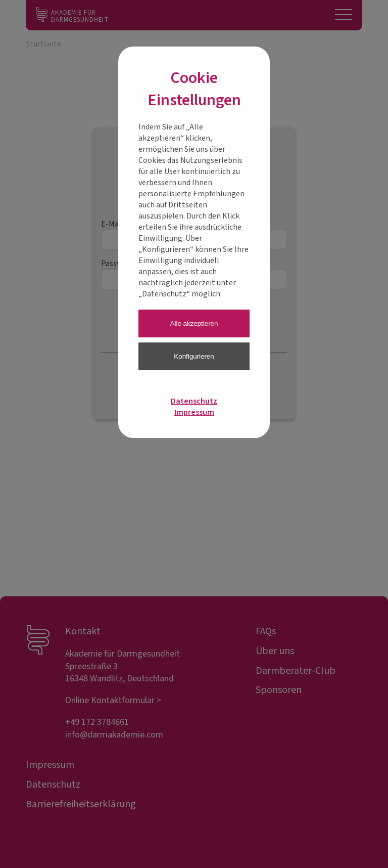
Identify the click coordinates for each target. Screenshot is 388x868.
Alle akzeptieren (194, 323)
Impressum (194, 412)
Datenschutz (194, 401)
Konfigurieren (194, 356)
